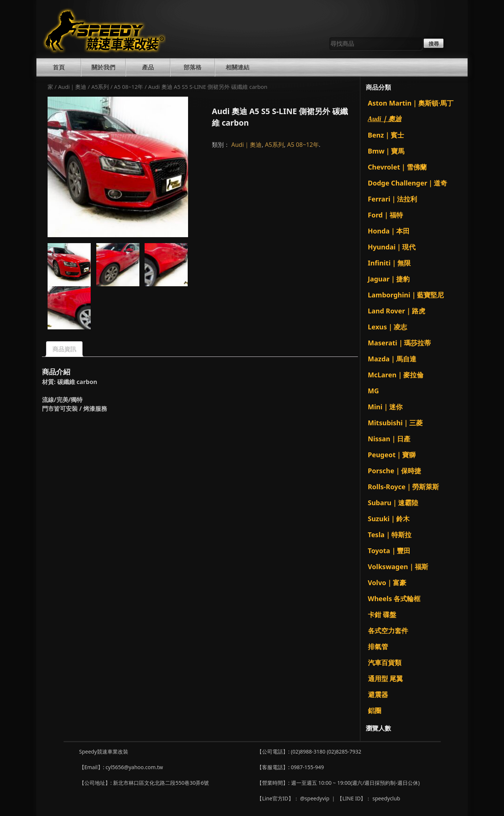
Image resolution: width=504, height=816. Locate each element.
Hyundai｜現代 (392, 247)
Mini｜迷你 (385, 407)
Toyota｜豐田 (389, 551)
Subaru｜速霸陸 (393, 503)
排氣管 (378, 646)
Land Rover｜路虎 (397, 311)
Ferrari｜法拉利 (393, 199)
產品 (148, 67)
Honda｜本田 (389, 231)
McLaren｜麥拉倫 (396, 375)
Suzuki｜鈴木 (389, 519)
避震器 (378, 694)
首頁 (59, 67)
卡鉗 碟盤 (382, 615)
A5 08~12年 (129, 87)
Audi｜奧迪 (72, 87)
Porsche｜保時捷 (395, 471)
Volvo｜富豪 (387, 583)
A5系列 (100, 87)
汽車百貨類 (385, 662)
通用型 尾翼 (386, 678)
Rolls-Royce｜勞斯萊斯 (404, 487)
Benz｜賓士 (386, 135)
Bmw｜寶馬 (386, 151)
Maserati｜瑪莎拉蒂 (399, 343)
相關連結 (238, 67)
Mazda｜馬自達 (392, 359)
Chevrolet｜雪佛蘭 (398, 167)
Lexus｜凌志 (388, 327)
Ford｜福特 (385, 215)
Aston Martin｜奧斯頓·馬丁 (411, 103)
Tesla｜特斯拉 (390, 535)
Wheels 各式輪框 (394, 599)
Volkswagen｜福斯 (398, 567)
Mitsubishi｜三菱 (395, 423)
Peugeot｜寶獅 (392, 455)
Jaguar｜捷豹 (389, 279)
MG (374, 391)
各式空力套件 (388, 630)
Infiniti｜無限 (389, 263)
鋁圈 (375, 710)
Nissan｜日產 (389, 439)
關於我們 (103, 67)
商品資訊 (64, 349)
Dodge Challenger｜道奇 (408, 183)
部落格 (193, 67)
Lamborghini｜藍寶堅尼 (406, 295)
